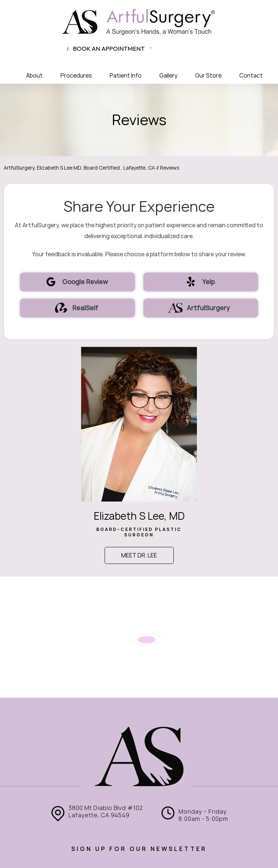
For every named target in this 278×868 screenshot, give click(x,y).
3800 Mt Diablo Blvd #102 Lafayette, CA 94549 (106, 812)
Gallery (168, 76)
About (34, 76)
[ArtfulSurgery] (139, 22)
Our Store (208, 76)
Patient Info (126, 76)
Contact (251, 76)
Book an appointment (109, 48)
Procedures (76, 76)
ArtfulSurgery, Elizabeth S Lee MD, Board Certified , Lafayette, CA (79, 168)
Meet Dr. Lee (139, 555)
